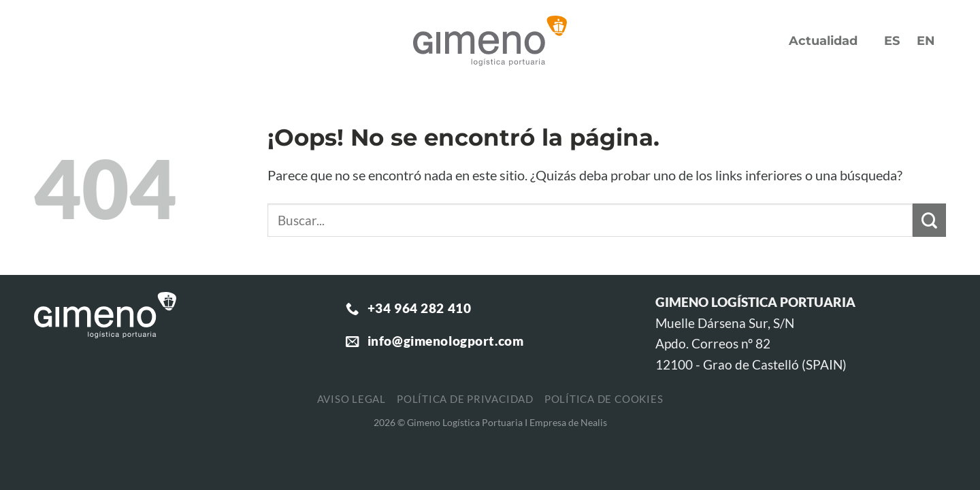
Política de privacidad (465, 399)
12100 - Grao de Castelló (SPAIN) (751, 364)
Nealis (594, 422)
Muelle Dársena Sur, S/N (725, 323)
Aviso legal (352, 399)
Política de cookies (604, 399)
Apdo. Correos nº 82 (713, 343)
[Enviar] (929, 220)
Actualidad (823, 41)
